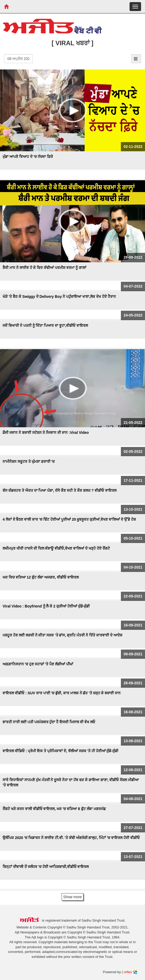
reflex (130, 972)
